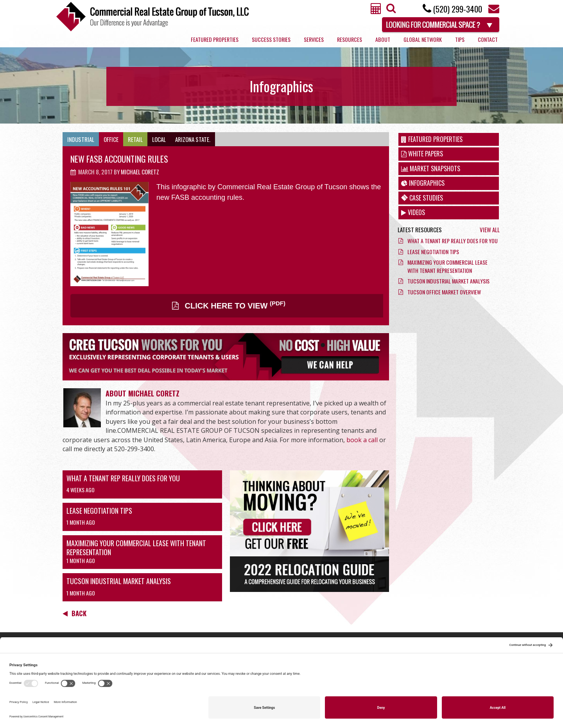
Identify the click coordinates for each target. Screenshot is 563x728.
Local (159, 139)
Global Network (423, 39)
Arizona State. (193, 139)
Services (314, 39)
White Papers (422, 154)
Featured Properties (215, 39)
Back (74, 613)
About (383, 39)
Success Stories (271, 39)
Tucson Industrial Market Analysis (119, 581)
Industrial (81, 139)
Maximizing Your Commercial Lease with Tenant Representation (136, 548)
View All (490, 230)
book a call (362, 440)
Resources (350, 39)
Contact (488, 39)
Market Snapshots (431, 169)
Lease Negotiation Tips (99, 511)
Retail (135, 139)
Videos (413, 212)
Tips (460, 39)
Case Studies (422, 198)
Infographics (423, 183)
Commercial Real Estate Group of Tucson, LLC (152, 17)
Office (111, 139)
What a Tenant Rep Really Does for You (123, 478)
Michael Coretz (140, 172)
